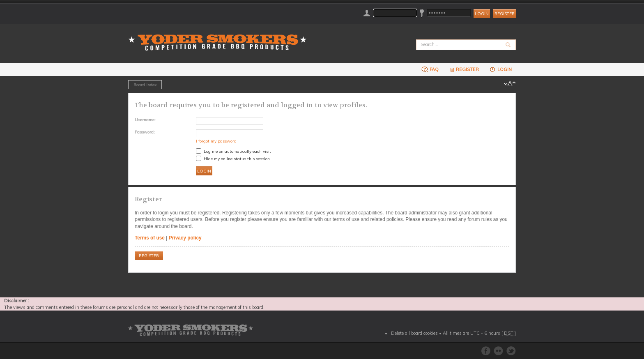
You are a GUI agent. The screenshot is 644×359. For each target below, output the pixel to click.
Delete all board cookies (414, 333)
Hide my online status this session (233, 159)
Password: (145, 132)
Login (500, 69)
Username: (145, 120)
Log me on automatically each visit (233, 151)
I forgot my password (216, 141)
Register (505, 14)
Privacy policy (185, 238)
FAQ (430, 69)
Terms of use (150, 238)
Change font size (510, 84)
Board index (145, 85)
